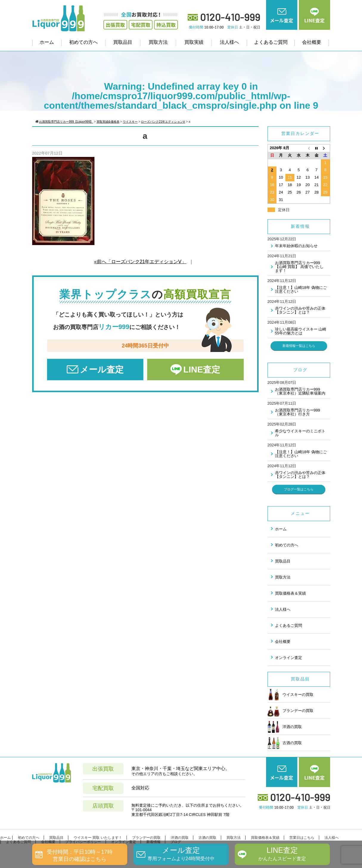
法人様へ (229, 42)
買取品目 (123, 42)
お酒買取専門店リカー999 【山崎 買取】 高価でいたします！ (299, 267)
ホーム (47, 42)
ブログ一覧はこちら (299, 489)
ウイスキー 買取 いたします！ (98, 838)
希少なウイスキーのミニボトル (300, 433)
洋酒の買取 (285, 727)
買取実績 (194, 42)
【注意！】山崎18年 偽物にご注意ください (301, 289)
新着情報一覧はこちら (299, 346)
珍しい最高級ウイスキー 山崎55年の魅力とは (301, 331)
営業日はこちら (302, 838)
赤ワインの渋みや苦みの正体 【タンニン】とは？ (300, 310)
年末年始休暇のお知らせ (296, 246)
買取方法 (158, 42)
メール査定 (102, 370)
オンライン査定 (289, 658)
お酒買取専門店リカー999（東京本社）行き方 (298, 412)
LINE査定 (202, 370)
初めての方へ (83, 42)
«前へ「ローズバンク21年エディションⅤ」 (140, 262)
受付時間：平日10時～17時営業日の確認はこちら (80, 855)
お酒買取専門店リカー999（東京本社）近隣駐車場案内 (300, 391)
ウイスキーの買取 (290, 695)
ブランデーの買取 (290, 711)
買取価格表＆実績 (290, 593)
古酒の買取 (285, 743)
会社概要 (312, 42)
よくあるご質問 (271, 42)
